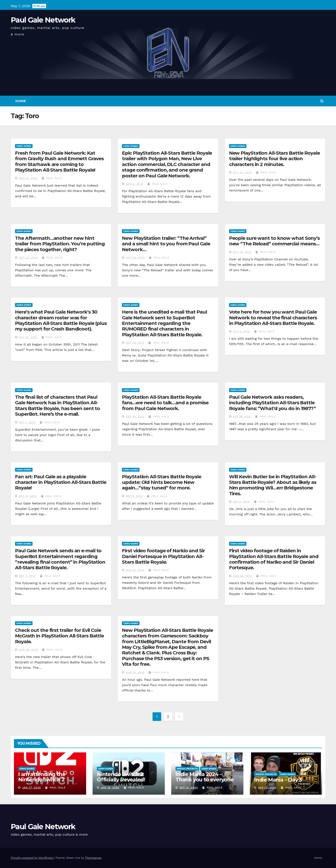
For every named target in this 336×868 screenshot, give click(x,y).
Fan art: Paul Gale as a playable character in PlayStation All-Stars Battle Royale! (61, 482)
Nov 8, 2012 (134, 184)
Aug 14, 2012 (135, 672)
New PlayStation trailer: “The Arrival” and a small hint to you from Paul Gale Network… (166, 244)
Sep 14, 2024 (189, 788)
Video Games (24, 146)
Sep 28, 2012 (135, 417)
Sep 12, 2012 (28, 496)
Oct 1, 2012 (27, 422)
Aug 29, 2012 (242, 576)
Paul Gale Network (43, 20)
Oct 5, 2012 (241, 331)
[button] (322, 101)
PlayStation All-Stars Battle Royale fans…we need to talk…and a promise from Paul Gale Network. (165, 403)
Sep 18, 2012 (242, 417)
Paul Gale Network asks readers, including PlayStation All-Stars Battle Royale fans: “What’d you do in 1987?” (272, 403)
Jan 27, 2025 (31, 788)
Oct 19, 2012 (242, 252)
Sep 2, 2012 (27, 576)
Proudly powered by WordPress (32, 858)
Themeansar (93, 858)
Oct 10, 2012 (135, 343)
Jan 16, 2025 (110, 788)
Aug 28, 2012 (28, 650)
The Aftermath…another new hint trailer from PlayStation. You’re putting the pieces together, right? (60, 244)
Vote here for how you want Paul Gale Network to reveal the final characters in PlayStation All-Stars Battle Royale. (273, 318)
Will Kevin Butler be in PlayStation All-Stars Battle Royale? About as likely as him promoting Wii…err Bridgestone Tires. (273, 485)
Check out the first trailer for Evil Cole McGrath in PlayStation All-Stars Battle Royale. (59, 636)
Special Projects (187, 769)
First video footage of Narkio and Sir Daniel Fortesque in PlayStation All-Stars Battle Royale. (163, 556)
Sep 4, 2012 (241, 502)
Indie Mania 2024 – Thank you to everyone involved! (205, 780)
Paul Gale (52, 178)
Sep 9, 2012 (134, 496)
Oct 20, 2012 (135, 258)
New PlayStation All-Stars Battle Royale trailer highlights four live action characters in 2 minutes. (274, 159)
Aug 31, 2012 (135, 570)
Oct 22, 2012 (242, 172)
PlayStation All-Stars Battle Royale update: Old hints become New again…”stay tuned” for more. (162, 482)
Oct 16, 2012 (28, 337)
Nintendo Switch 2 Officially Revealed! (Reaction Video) (121, 780)
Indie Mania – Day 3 (278, 780)
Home (21, 101)
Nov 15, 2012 (28, 178)
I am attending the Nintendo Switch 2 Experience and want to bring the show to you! (48, 782)
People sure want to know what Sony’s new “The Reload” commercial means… (274, 241)
